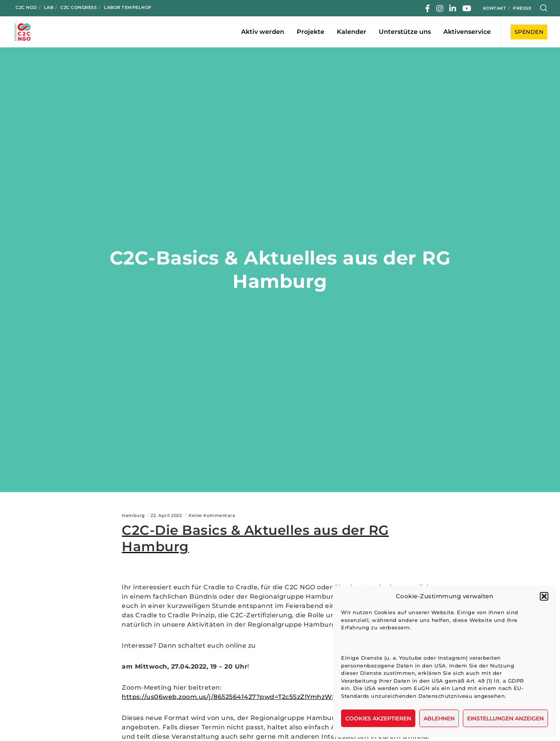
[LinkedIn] (453, 9)
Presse (522, 8)
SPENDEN (529, 32)
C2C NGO (26, 7)
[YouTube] (467, 9)
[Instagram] (440, 9)
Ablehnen (439, 718)
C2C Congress (79, 7)
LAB (49, 7)
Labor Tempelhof (128, 7)
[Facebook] (428, 9)
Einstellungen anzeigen (505, 718)
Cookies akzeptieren (378, 718)
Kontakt (495, 8)
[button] (544, 596)
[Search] (544, 8)
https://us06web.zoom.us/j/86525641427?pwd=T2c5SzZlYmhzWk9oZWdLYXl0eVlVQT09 (266, 697)
